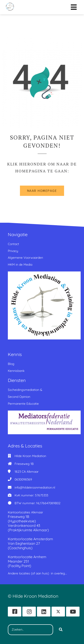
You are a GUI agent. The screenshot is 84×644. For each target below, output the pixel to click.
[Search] (61, 630)
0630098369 (23, 479)
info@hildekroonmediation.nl (35, 487)
